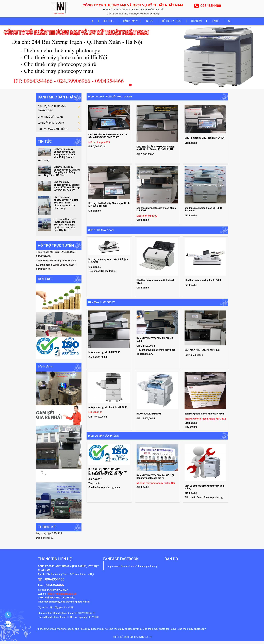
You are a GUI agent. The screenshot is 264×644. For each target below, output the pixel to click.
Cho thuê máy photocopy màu (126, 632)
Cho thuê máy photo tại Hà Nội (160, 632)
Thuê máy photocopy (49, 605)
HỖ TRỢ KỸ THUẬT (172, 21)
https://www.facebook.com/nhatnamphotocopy (132, 569)
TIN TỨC (149, 21)
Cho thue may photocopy (192, 632)
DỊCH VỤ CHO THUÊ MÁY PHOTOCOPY (110, 97)
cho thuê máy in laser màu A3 (92, 632)
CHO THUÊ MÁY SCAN (101, 230)
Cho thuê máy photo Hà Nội (76, 605)
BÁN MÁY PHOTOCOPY (101, 302)
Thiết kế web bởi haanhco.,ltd (132, 640)
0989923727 (61, 592)
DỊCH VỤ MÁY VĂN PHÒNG (104, 436)
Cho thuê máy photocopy (60, 632)
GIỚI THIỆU (108, 21)
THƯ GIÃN (196, 21)
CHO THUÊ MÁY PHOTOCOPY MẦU (56, 600)
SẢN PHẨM (129, 21)
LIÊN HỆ (215, 21)
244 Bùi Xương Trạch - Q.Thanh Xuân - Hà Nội (70, 577)
